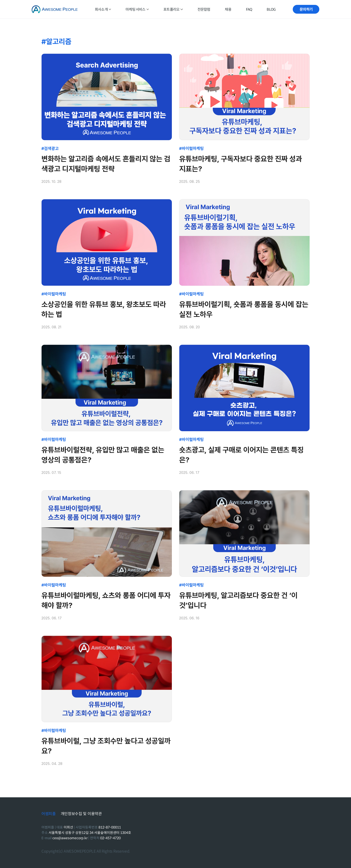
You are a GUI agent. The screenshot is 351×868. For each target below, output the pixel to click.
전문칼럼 (204, 9)
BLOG (271, 9)
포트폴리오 (173, 9)
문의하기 (306, 9)
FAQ (249, 9)
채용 (228, 9)
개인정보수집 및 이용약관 (81, 814)
